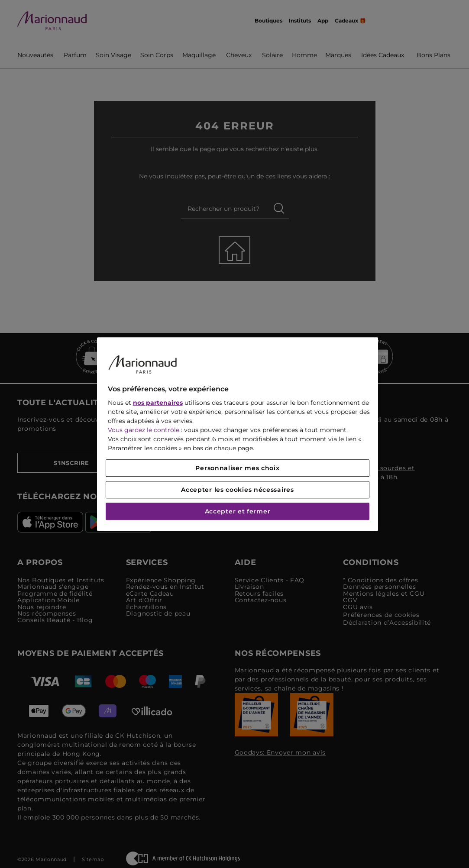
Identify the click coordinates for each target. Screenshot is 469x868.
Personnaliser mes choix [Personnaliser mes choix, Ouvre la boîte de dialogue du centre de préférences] (237, 468)
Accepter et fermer (238, 511)
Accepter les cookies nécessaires (237, 490)
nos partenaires (158, 403)
